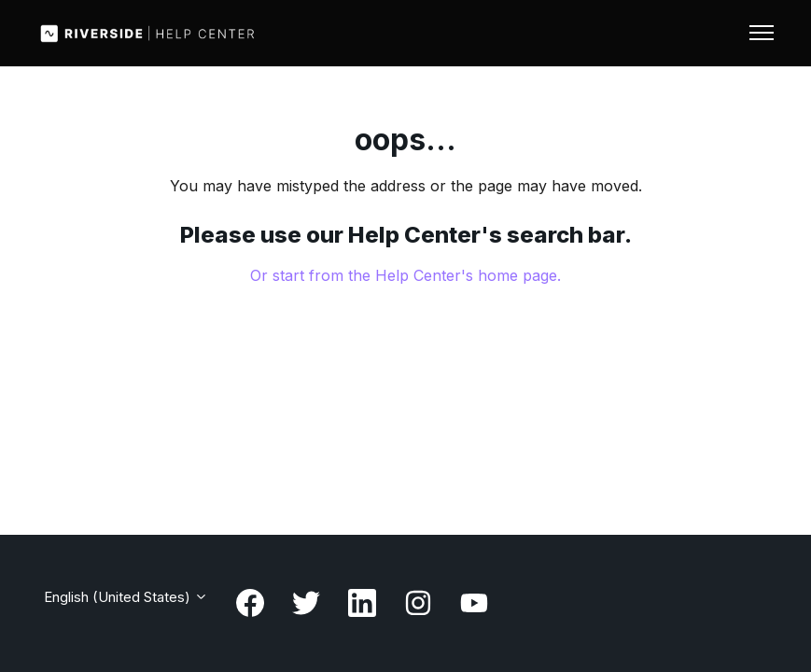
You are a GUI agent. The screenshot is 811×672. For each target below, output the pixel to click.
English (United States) (126, 597)
